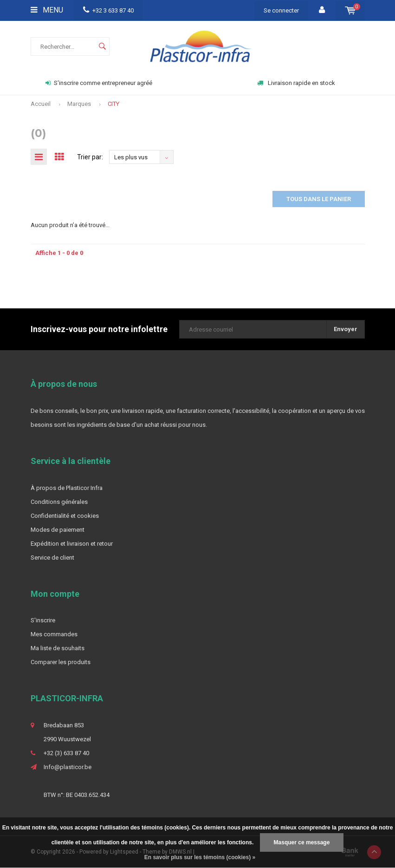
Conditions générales (59, 502)
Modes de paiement (58, 530)
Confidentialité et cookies (65, 516)
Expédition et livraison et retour (72, 544)
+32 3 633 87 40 (108, 10)
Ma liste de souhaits (58, 648)
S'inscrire (43, 620)
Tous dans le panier (319, 199)
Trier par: (90, 157)
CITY (113, 104)
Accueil (41, 104)
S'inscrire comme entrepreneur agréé (99, 83)
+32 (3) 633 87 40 (66, 753)
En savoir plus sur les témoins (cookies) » (200, 857)
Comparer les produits (61, 662)
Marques (79, 104)
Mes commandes (54, 634)
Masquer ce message (302, 842)
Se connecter (281, 10)
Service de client (52, 558)
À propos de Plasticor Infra (67, 488)
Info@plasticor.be (68, 767)
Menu (47, 10)
